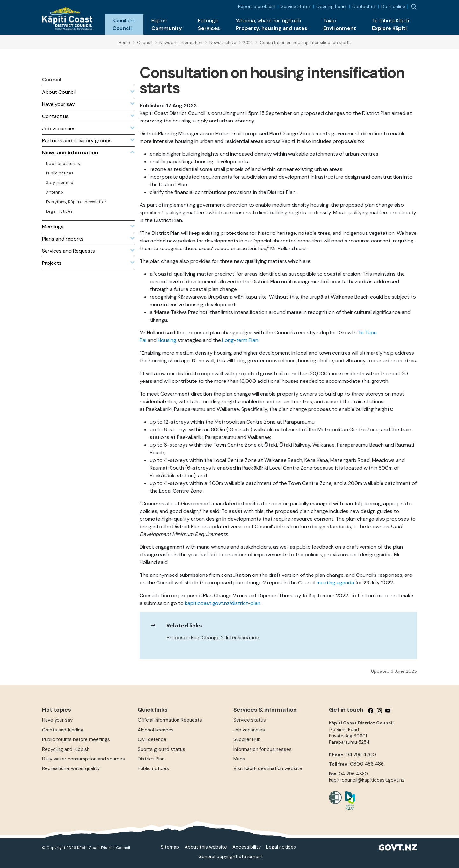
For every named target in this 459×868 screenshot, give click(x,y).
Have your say (57, 720)
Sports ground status (161, 749)
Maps (239, 759)
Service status (296, 6)
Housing (167, 340)
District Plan (151, 759)
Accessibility (247, 847)
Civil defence (152, 739)
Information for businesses (262, 749)
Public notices (153, 768)
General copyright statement (231, 857)
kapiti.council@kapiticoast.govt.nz (367, 780)
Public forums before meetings (76, 739)
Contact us (364, 6)
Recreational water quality (71, 768)
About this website (206, 847)
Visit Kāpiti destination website (268, 768)
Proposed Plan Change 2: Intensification (213, 638)
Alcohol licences (156, 730)
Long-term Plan (240, 340)
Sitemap (170, 847)
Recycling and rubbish (66, 749)
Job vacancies (249, 730)
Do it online (393, 6)
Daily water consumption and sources (84, 759)
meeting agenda (335, 583)
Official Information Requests (170, 720)
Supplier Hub (247, 739)
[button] (124, 25)
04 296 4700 (361, 755)
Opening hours (331, 6)
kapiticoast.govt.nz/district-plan (223, 603)
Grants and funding (63, 730)
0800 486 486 (367, 764)
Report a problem (257, 6)
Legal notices (281, 847)
